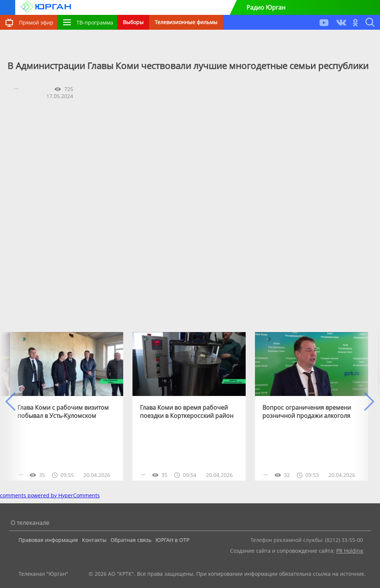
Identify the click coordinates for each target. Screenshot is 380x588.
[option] (67, 406)
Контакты (94, 540)
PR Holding (350, 551)
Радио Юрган (266, 7)
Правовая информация (48, 540)
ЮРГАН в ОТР (172, 540)
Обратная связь (131, 540)
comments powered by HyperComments (50, 495)
